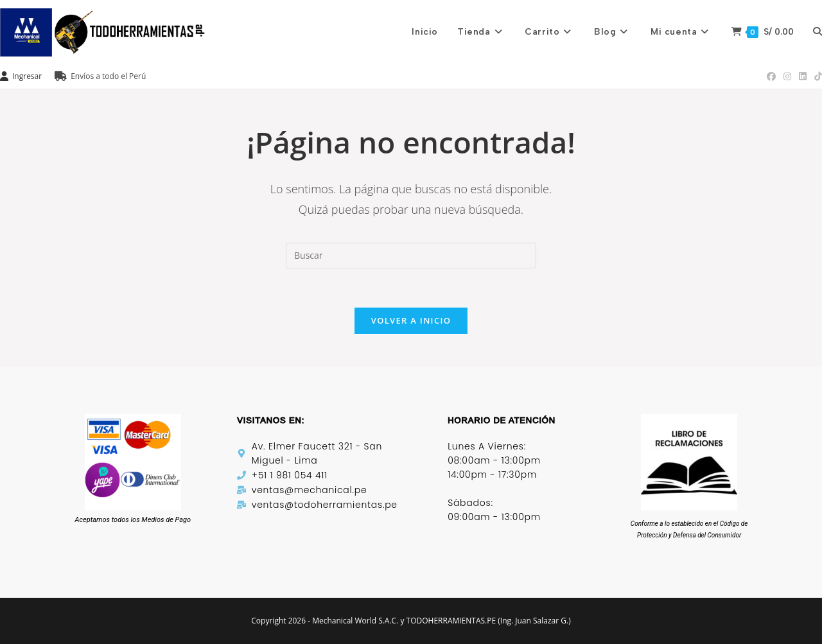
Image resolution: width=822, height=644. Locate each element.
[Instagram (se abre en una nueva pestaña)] (787, 76)
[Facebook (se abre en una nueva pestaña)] (771, 76)
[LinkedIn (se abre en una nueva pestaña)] (803, 76)
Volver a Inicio (411, 320)
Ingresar (21, 76)
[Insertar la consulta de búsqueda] (411, 256)
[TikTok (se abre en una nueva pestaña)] (816, 76)
